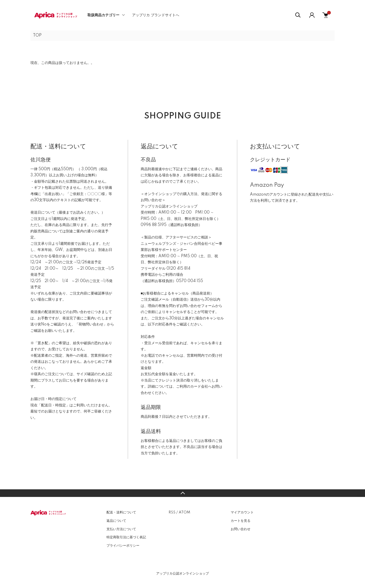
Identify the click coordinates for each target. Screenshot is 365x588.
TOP (37, 36)
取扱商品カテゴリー (103, 15)
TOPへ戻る (182, 493)
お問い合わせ (241, 529)
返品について (116, 521)
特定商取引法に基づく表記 (126, 537)
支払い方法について (121, 529)
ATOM (184, 512)
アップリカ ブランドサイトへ (156, 15)
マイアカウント (242, 512)
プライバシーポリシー (123, 546)
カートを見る (241, 521)
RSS (172, 512)
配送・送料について (121, 512)
